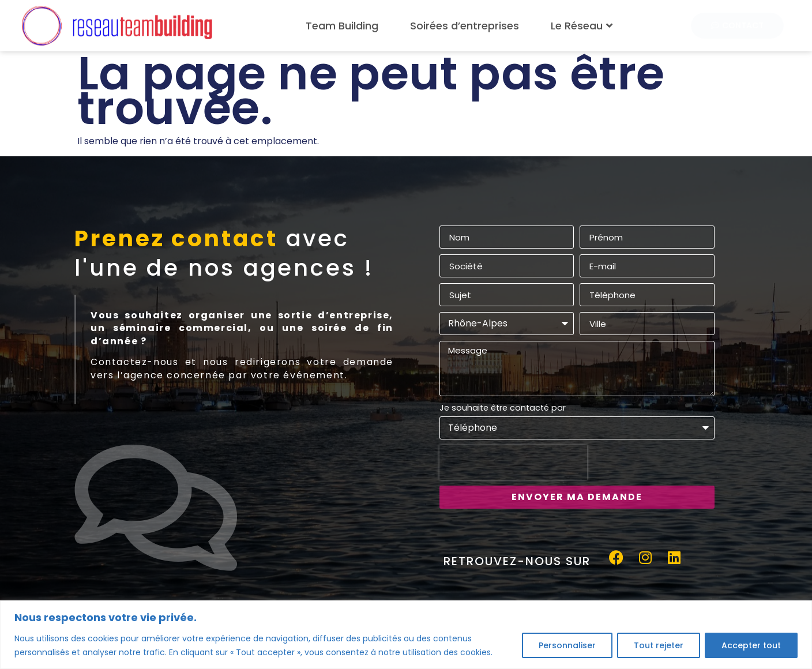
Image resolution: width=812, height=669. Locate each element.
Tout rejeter (659, 645)
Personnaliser (567, 645)
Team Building (342, 26)
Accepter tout (751, 645)
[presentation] (513, 463)
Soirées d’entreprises (465, 26)
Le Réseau (583, 26)
